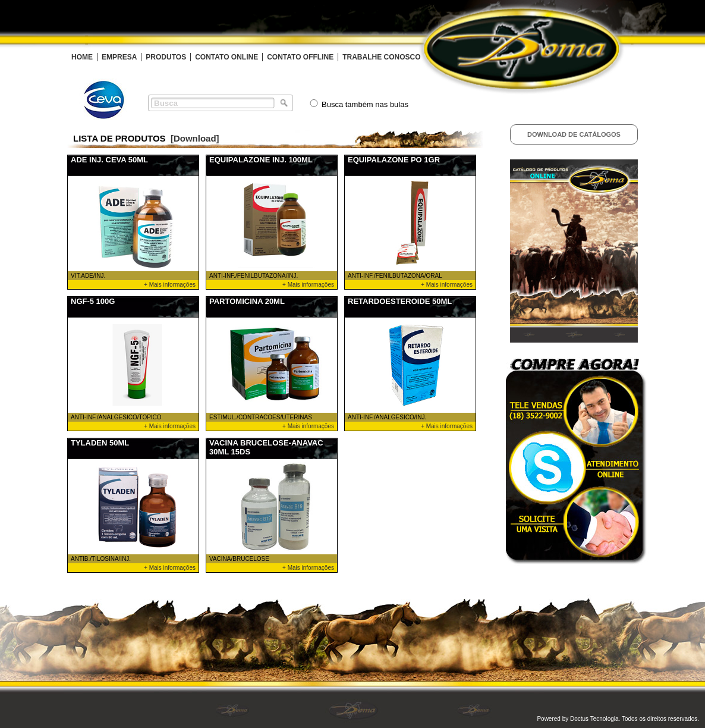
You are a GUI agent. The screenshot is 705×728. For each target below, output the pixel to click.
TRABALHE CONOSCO (381, 57)
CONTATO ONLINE (226, 57)
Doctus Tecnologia (594, 719)
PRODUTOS (166, 57)
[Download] (195, 138)
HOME (82, 57)
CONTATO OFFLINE (300, 57)
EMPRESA (119, 57)
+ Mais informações (170, 285)
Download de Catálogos (574, 134)
